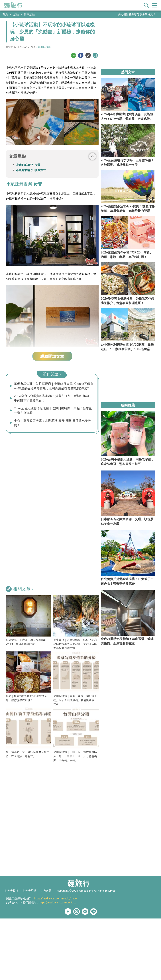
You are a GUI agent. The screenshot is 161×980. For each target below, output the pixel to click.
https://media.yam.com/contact (57, 902)
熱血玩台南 (44, 47)
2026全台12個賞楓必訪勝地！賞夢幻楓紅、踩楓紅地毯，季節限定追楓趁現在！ (53, 398)
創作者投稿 (12, 891)
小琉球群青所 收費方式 (31, 170)
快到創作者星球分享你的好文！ (137, 14)
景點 (16, 14)
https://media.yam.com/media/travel (56, 898)
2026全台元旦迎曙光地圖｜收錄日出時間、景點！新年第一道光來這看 (53, 410)
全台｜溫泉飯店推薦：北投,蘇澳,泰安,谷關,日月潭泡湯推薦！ (52, 423)
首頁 (5, 14)
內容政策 (46, 891)
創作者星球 (29, 891)
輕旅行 (13, 5)
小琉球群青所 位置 (28, 165)
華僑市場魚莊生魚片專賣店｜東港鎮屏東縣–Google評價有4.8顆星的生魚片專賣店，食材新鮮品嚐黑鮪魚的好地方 (54, 386)
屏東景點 (29, 14)
